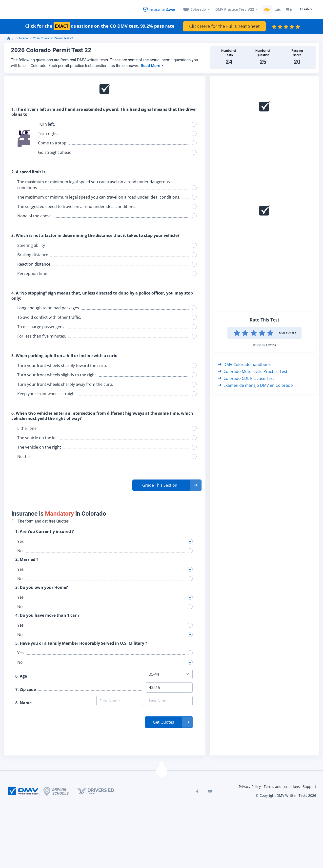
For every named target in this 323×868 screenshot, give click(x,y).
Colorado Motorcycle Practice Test (253, 371)
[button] (167, 484)
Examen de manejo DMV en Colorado (255, 385)
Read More (151, 65)
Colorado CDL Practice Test (246, 378)
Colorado (198, 9)
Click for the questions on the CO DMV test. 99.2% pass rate (100, 26)
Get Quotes (163, 722)
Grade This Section (160, 484)
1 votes (271, 344)
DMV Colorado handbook (244, 364)
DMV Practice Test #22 (235, 9)
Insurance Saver (162, 9)
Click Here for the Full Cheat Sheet (224, 25)
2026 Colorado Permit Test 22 (53, 38)
